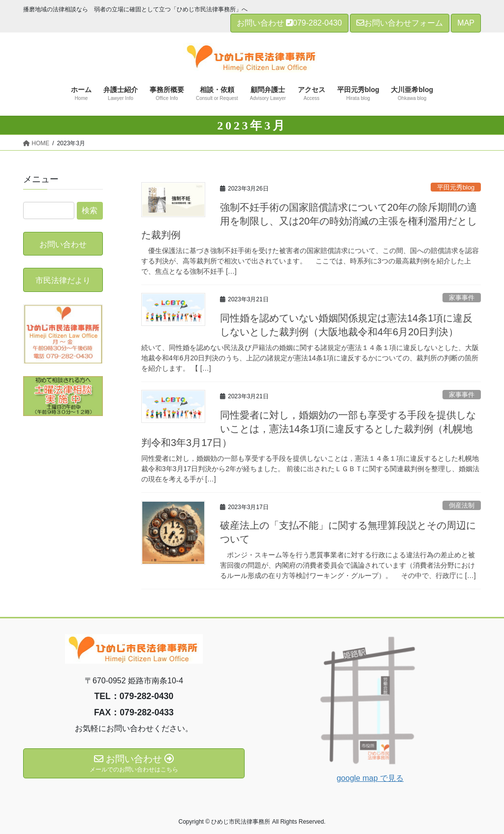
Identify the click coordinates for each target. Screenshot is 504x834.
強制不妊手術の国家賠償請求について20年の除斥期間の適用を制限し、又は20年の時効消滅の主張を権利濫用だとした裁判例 (309, 221)
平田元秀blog (456, 187)
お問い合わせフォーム (400, 23)
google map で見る (370, 778)
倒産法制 (462, 505)
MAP (466, 23)
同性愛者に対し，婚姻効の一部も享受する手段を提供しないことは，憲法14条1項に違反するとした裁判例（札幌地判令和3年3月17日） (309, 429)
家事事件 (462, 298)
